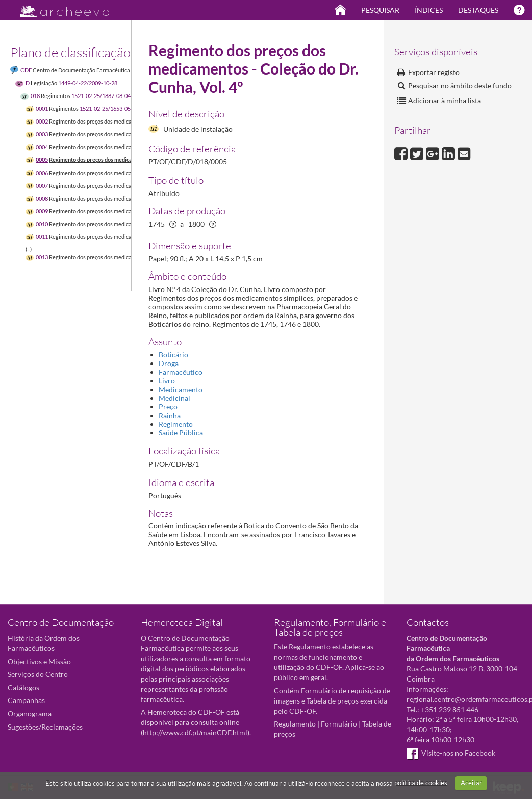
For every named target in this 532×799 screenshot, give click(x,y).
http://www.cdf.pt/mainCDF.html (195, 732)
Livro (167, 381)
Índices (429, 10)
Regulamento (295, 724)
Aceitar (471, 783)
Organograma (30, 713)
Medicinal (174, 398)
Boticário (173, 355)
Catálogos (23, 687)
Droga (169, 363)
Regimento (176, 424)
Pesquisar (380, 10)
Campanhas (26, 700)
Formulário (339, 724)
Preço (168, 407)
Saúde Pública (181, 433)
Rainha (170, 415)
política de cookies (421, 783)
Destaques (478, 10)
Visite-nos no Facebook (451, 753)
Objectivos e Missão (39, 661)
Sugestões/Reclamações (45, 727)
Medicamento (181, 389)
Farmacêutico (181, 372)
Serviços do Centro (38, 674)
